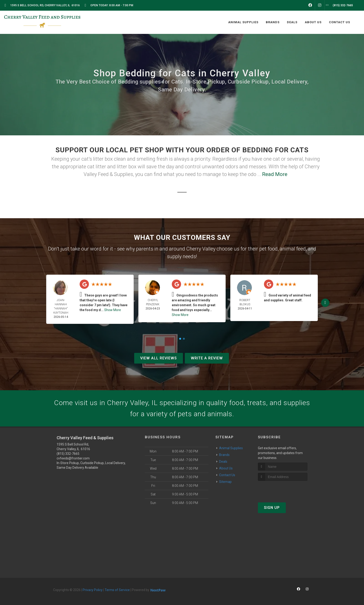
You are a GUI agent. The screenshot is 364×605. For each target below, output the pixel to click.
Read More (275, 174)
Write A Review (207, 358)
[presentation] (283, 490)
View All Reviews (159, 358)
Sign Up (272, 508)
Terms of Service (117, 590)
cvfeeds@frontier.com (73, 458)
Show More (113, 310)
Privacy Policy (93, 590)
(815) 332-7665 (68, 454)
